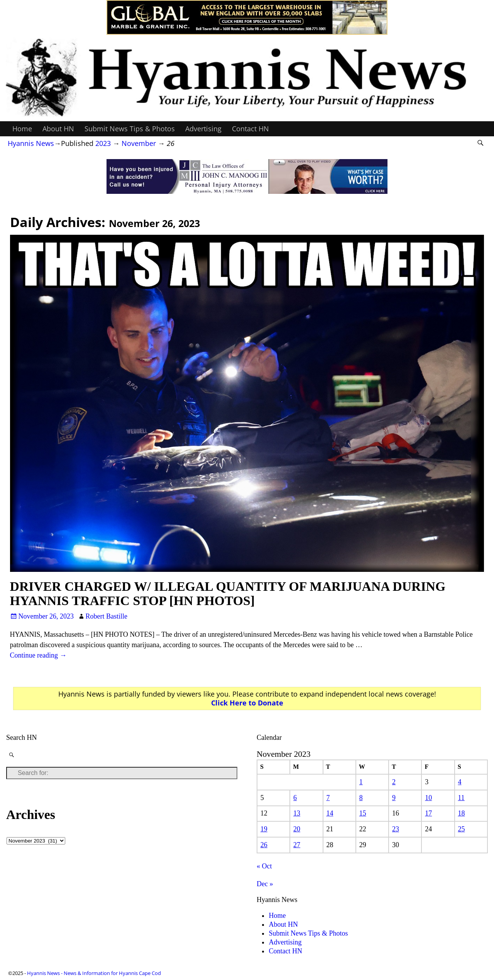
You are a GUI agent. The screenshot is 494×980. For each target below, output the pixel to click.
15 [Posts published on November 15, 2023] (363, 813)
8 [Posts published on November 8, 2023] (361, 798)
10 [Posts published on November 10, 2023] (428, 798)
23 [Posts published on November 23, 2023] (396, 829)
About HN (58, 129)
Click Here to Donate (247, 703)
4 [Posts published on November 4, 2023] (460, 782)
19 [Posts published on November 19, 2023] (264, 829)
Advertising (203, 129)
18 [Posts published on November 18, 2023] (462, 813)
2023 (103, 143)
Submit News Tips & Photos (130, 129)
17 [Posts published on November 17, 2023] (428, 813)
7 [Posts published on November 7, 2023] (328, 798)
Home (22, 129)
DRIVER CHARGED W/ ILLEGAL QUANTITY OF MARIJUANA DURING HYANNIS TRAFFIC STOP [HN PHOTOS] (228, 593)
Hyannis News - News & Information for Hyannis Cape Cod (94, 973)
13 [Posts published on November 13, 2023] (297, 813)
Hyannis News (31, 143)
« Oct (264, 866)
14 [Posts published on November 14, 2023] (330, 813)
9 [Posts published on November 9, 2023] (394, 798)
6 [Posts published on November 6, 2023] (295, 798)
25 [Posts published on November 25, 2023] (462, 829)
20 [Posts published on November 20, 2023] (297, 829)
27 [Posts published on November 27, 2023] (297, 845)
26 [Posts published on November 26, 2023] (264, 845)
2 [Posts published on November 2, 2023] (394, 782)
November (139, 143)
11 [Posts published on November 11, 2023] (461, 798)
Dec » (265, 884)
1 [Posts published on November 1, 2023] (361, 782)
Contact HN (250, 129)
